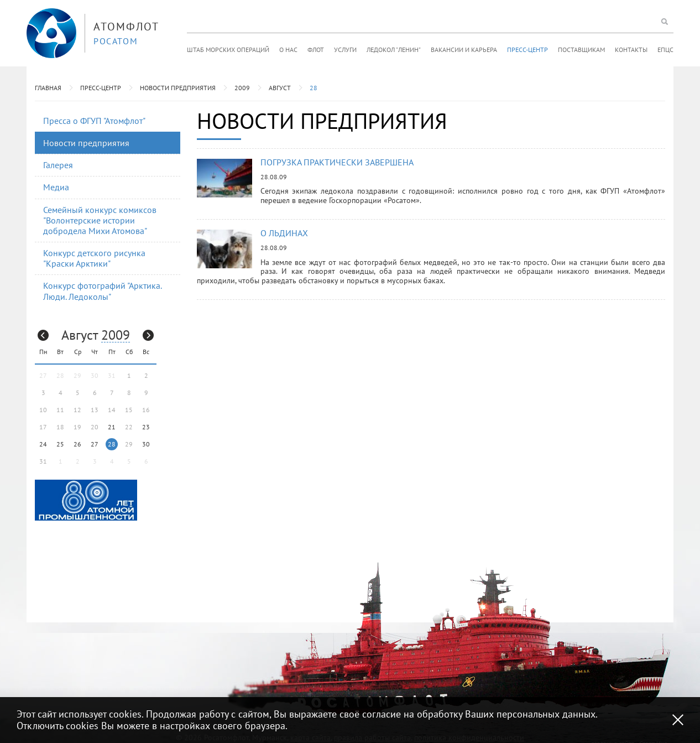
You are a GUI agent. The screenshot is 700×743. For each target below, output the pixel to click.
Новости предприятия (178, 88)
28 (314, 88)
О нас (288, 50)
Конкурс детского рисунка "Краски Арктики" (94, 258)
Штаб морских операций (228, 50)
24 (43, 444)
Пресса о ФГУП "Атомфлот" (94, 121)
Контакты (631, 50)
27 (95, 444)
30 (146, 444)
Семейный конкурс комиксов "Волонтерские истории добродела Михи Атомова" (100, 220)
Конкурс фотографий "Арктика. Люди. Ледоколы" (103, 291)
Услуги (345, 50)
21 (112, 427)
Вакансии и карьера (464, 50)
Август (280, 88)
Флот (316, 50)
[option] (86, 500)
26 (77, 444)
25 (60, 444)
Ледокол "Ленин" (394, 50)
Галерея (58, 165)
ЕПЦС (665, 50)
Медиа (56, 187)
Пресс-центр (527, 50)
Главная (48, 88)
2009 (242, 88)
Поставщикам (581, 50)
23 (146, 427)
